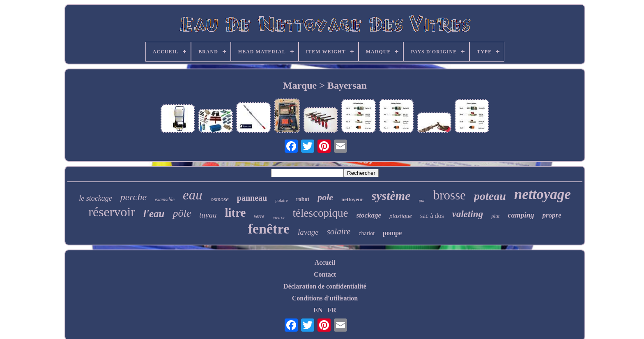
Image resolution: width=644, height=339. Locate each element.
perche (133, 197)
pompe (392, 233)
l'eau (154, 214)
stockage (369, 215)
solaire (339, 231)
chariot (367, 233)
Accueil (325, 262)
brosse (450, 195)
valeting (468, 214)
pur (422, 200)
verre (259, 216)
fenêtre (269, 229)
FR (332, 310)
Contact (325, 274)
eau (193, 195)
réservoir (112, 212)
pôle (182, 213)
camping (521, 215)
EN (318, 310)
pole (325, 197)
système (391, 196)
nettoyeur (352, 199)
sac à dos (432, 216)
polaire (282, 200)
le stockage (95, 198)
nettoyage (543, 194)
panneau (252, 198)
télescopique (321, 213)
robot (303, 199)
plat (495, 216)
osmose (220, 199)
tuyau (208, 215)
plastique (401, 216)
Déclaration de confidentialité (325, 286)
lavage (308, 232)
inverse (279, 217)
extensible (165, 199)
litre (235, 213)
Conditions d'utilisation (325, 298)
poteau (490, 196)
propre (552, 215)
